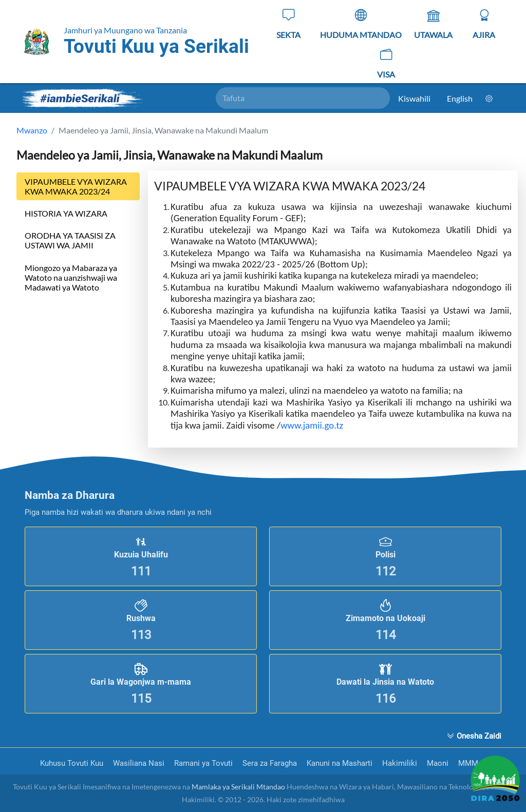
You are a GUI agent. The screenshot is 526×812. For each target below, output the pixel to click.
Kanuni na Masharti (341, 763)
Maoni (439, 763)
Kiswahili (414, 98)
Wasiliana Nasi (140, 763)
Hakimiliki (401, 763)
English (460, 98)
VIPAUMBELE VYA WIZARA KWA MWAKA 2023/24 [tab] (76, 186)
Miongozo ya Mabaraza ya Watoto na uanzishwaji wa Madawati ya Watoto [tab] (71, 277)
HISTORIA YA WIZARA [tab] (66, 213)
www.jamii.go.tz (313, 425)
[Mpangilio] (489, 98)
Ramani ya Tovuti (204, 763)
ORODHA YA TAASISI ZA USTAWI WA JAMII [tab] (70, 240)
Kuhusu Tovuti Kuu (73, 763)
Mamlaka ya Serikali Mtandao (238, 787)
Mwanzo (32, 130)
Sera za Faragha (271, 763)
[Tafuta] (303, 98)
